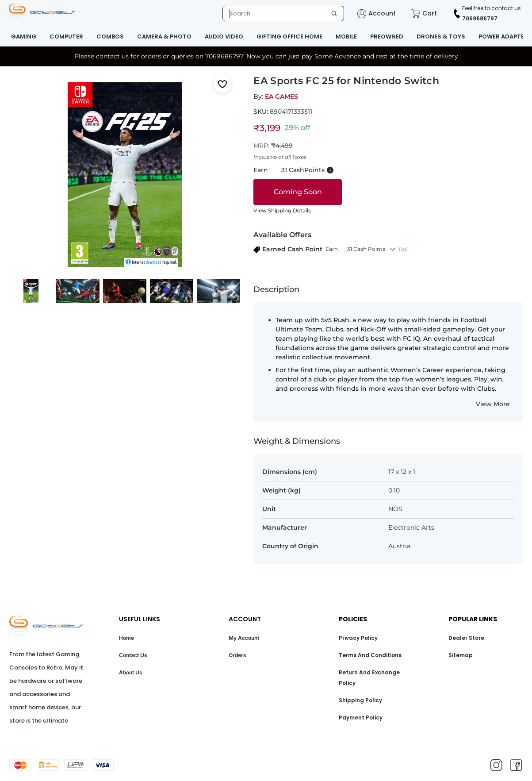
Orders (237, 655)
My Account (244, 638)
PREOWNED (387, 37)
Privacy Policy (358, 638)
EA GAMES (281, 96)
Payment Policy (361, 718)
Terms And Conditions (370, 655)
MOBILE (346, 37)
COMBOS (110, 37)
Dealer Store (466, 638)
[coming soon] (298, 192)
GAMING (24, 37)
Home (126, 638)
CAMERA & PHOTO (164, 37)
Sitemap (461, 655)
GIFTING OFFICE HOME (289, 37)
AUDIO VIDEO (224, 37)
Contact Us (133, 655)
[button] (319, 249)
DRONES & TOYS (441, 37)
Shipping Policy (360, 700)
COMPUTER (66, 37)
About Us (131, 672)
